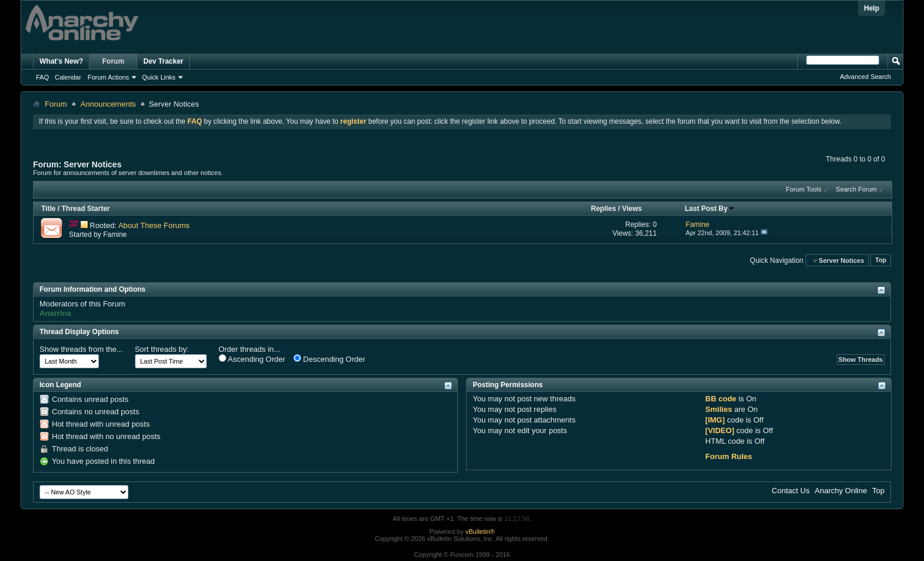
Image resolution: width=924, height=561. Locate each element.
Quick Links (159, 77)
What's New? (61, 61)
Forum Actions (108, 77)
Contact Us (791, 491)
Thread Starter (85, 209)
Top (881, 260)
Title (48, 209)
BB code (721, 399)
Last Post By (710, 209)
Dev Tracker (163, 61)
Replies (604, 209)
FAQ (42, 77)
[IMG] (715, 420)
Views (632, 209)
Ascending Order (252, 359)
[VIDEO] (720, 430)
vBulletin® (480, 532)
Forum (113, 61)
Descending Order (329, 359)
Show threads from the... (81, 349)
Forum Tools (804, 189)
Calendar (68, 77)
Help (872, 8)
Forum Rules (729, 456)
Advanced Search (865, 77)
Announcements (108, 104)
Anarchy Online (841, 491)
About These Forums (154, 225)
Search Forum (856, 189)
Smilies (719, 409)
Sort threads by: (162, 349)
